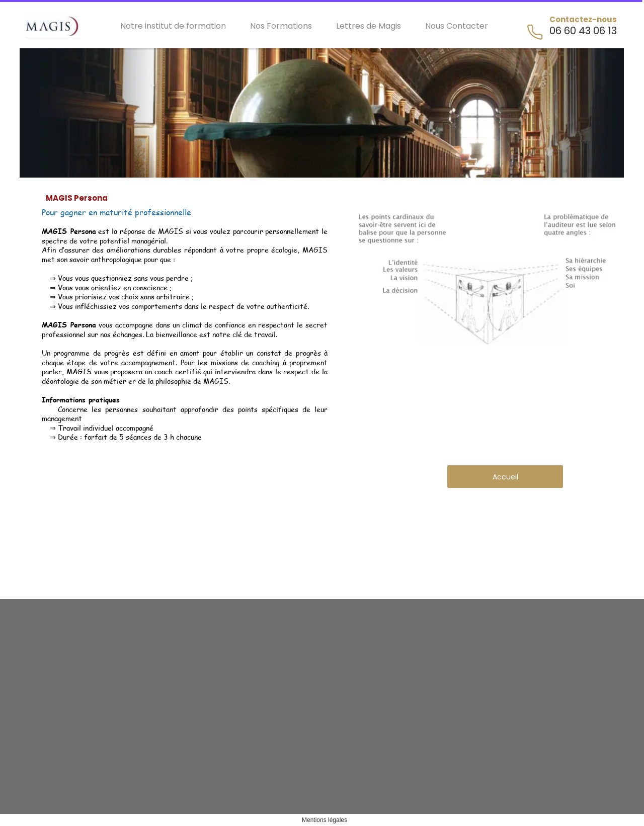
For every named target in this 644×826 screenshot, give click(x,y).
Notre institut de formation (173, 26)
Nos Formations (281, 26)
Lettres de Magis (369, 26)
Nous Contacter (457, 26)
